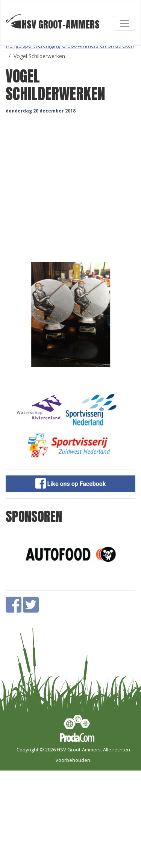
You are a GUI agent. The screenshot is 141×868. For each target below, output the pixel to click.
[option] (71, 315)
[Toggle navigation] (124, 23)
